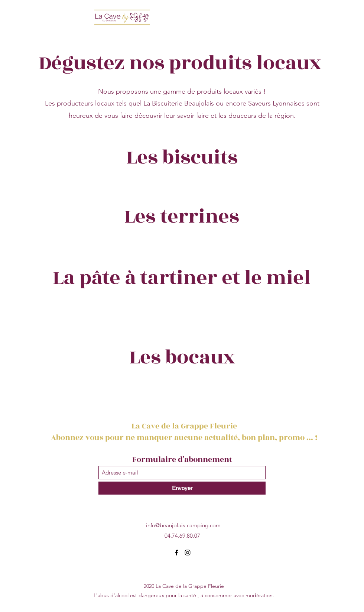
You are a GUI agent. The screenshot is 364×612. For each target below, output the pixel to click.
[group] (182, 185)
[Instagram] (188, 553)
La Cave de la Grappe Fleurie (185, 426)
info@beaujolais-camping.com (183, 525)
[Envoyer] (182, 488)
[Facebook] (176, 553)
